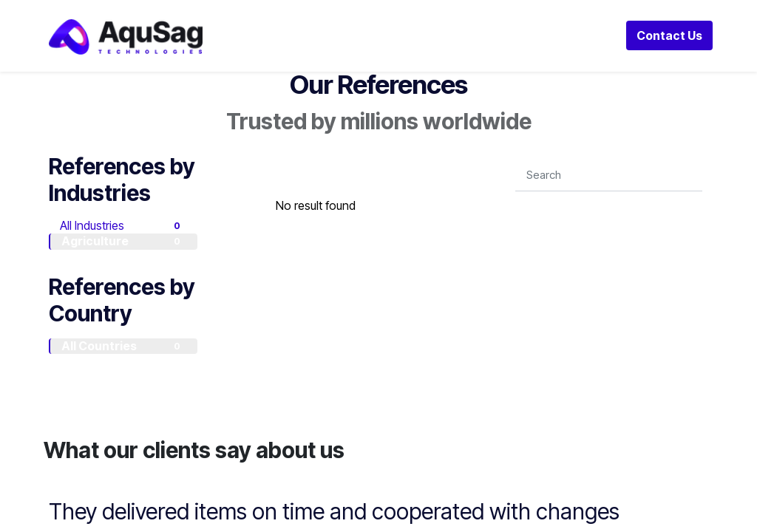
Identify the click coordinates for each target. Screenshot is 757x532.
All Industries (123, 225)
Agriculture (123, 241)
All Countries (123, 346)
